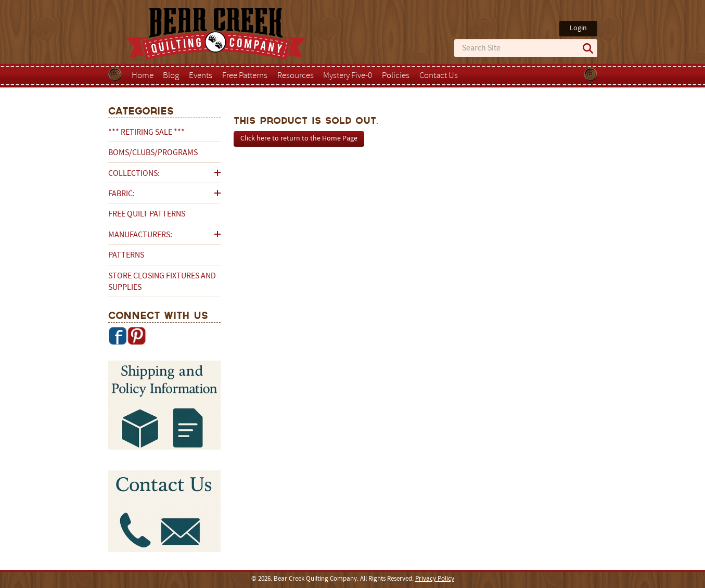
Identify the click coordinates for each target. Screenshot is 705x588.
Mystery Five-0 (348, 76)
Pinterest (136, 336)
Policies (396, 76)
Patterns (126, 255)
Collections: (134, 174)
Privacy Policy (435, 579)
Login (578, 28)
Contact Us (439, 76)
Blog (171, 76)
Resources (296, 76)
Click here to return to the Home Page (299, 139)
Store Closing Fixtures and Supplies (162, 282)
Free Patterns (245, 76)
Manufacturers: (140, 235)
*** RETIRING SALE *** (146, 133)
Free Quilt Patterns (147, 214)
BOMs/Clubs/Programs (153, 153)
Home (143, 76)
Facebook (118, 336)
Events (201, 76)
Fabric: (121, 194)
